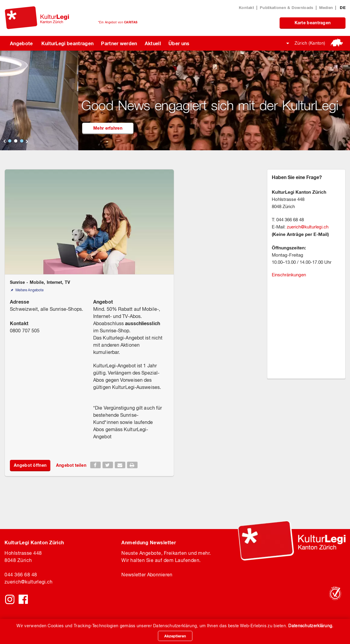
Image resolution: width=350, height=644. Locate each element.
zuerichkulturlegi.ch (28, 582)
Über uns (179, 43)
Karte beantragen (313, 23)
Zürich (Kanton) (310, 43)
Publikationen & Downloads (287, 7)
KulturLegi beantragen (68, 43)
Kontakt (246, 7)
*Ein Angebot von (118, 22)
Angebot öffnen (30, 465)
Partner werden (119, 43)
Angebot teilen (71, 465)
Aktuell (153, 43)
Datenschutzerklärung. (311, 626)
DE (343, 7)
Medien (326, 7)
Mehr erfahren (145, 128)
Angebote (21, 43)
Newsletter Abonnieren (147, 575)
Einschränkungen (289, 275)
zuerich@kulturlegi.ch (308, 227)
